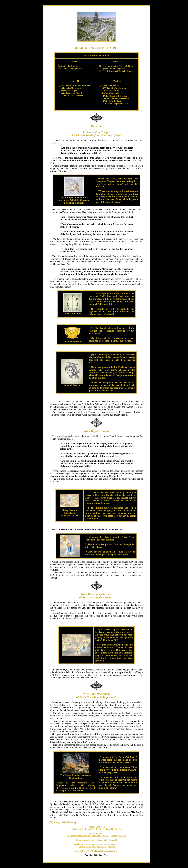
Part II (101, 829)
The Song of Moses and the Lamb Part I (84, 836)
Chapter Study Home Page (108, 844)
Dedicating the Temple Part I (84, 829)
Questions (102, 847)
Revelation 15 (111, 840)
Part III (109, 829)
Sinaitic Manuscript (87, 847)
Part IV (118, 829)
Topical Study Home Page (84, 844)
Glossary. (112, 847)
